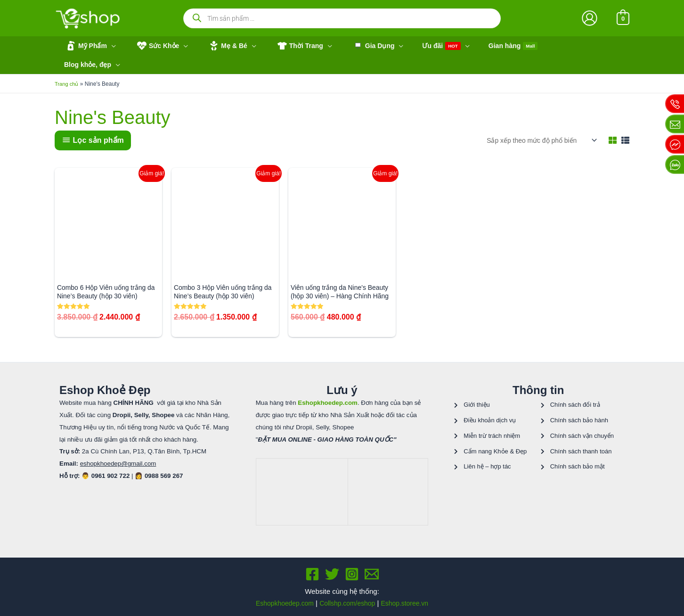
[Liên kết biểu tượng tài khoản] (590, 18)
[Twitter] (332, 567)
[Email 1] (372, 567)
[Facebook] (312, 567)
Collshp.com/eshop (348, 595)
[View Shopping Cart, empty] (623, 18)
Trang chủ (67, 66)
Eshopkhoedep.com (281, 595)
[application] (109, 46)
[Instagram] (352, 567)
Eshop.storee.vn (409, 595)
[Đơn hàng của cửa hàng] (536, 122)
